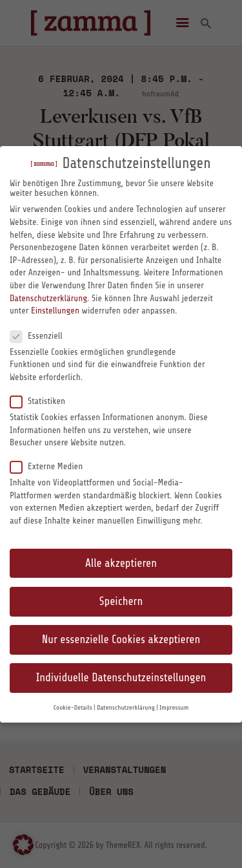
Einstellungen (55, 311)
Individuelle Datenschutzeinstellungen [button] (121, 678)
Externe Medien (52, 466)
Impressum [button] (174, 708)
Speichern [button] (121, 601)
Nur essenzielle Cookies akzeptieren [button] (121, 640)
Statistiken (43, 401)
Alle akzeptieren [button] (121, 563)
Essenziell (41, 335)
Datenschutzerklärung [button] (126, 708)
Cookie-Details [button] (73, 708)
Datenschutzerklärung (48, 298)
